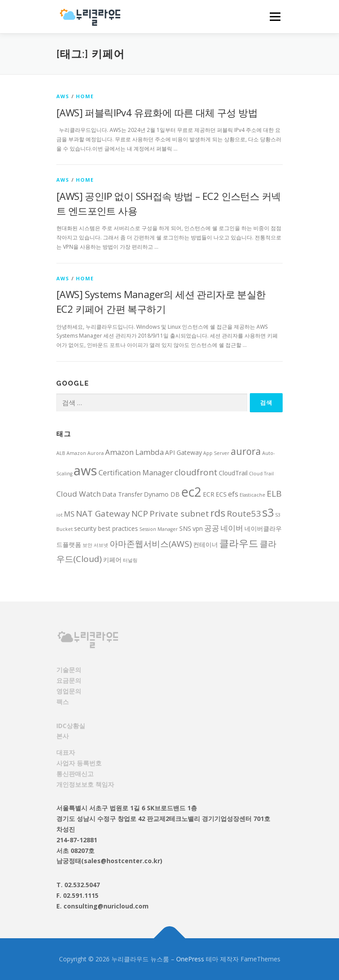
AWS (63, 96)
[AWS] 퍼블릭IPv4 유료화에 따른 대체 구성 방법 (157, 112)
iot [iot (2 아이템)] (59, 515)
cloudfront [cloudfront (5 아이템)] (196, 472)
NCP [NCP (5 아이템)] (140, 514)
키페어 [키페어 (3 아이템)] (112, 560)
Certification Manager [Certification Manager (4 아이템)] (136, 472)
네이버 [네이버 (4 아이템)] (232, 528)
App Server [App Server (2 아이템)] (216, 453)
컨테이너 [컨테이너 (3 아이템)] (205, 544)
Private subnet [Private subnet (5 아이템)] (179, 514)
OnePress (190, 959)
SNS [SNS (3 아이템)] (185, 528)
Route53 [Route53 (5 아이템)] (244, 514)
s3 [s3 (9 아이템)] (268, 512)
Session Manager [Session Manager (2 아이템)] (159, 529)
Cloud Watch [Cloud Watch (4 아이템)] (79, 494)
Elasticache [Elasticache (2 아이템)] (252, 495)
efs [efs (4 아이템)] (233, 494)
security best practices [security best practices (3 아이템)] (106, 528)
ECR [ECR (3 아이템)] (209, 494)
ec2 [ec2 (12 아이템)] (191, 492)
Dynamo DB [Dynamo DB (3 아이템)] (162, 494)
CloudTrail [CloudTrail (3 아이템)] (233, 473)
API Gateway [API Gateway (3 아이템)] (183, 452)
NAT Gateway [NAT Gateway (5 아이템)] (103, 514)
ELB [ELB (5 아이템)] (274, 494)
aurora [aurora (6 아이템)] (246, 451)
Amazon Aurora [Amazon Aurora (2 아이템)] (85, 453)
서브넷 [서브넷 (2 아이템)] (101, 545)
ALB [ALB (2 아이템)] (61, 453)
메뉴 (274, 17)
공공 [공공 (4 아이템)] (212, 528)
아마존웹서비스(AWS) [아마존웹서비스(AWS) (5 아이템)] (151, 544)
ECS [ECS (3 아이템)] (221, 494)
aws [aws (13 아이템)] (85, 470)
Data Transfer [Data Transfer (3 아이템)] (122, 494)
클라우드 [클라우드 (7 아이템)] (239, 543)
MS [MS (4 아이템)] (69, 514)
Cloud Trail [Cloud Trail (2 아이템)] (261, 474)
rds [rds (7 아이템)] (218, 513)
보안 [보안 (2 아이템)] (87, 545)
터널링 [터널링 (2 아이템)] (130, 560)
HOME (85, 96)
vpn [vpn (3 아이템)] (198, 528)
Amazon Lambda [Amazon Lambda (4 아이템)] (134, 452)
